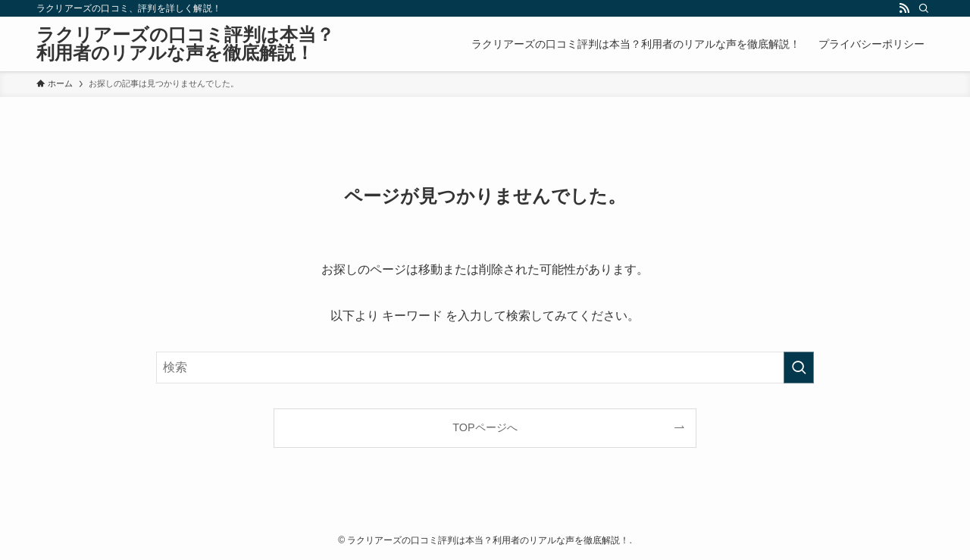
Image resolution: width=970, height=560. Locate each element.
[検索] (924, 8)
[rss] (904, 8)
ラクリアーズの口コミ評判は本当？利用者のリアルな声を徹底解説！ (185, 44)
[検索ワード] (485, 368)
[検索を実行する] (799, 368)
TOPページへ (485, 427)
